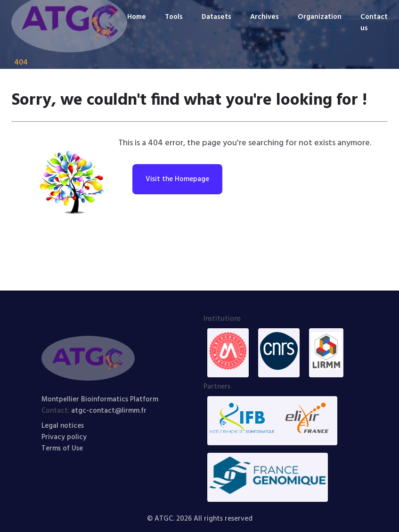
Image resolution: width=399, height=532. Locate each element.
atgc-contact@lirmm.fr (109, 411)
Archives (265, 17)
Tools (174, 17)
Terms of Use (62, 449)
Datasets (216, 17)
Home (137, 17)
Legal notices (63, 426)
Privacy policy (64, 437)
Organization (320, 17)
